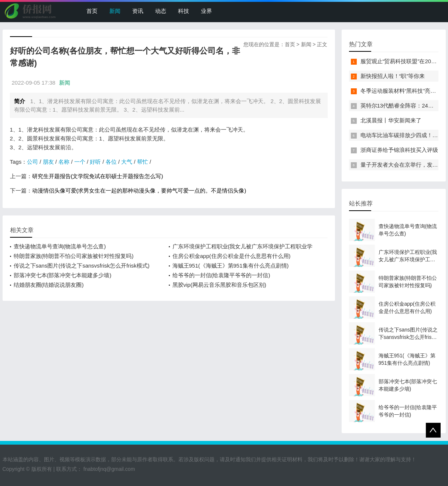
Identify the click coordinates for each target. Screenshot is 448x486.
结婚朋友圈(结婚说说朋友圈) (49, 285)
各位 (111, 162)
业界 (206, 11)
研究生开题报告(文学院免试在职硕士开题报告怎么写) (98, 176)
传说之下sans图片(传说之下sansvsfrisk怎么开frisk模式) (82, 266)
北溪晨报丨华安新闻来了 (391, 120)
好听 (95, 162)
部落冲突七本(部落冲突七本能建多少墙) (63, 275)
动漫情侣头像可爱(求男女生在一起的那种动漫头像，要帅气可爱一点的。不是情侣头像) (139, 191)
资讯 (138, 11)
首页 (92, 11)
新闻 (115, 11)
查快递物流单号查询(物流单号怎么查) (60, 246)
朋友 (48, 162)
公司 (33, 162)
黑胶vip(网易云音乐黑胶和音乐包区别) (219, 285)
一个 (80, 162)
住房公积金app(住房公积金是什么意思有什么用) (232, 256)
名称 (64, 162)
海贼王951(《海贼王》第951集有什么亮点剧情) (231, 266)
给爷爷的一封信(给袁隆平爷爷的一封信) (221, 275)
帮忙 (143, 162)
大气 (127, 162)
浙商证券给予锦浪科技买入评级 (399, 150)
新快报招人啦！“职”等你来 (393, 76)
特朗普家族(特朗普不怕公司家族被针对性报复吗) (74, 256)
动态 (161, 11)
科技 (184, 11)
